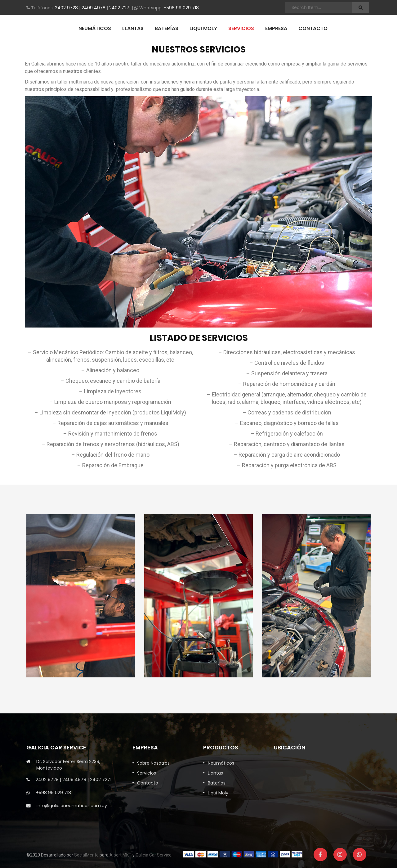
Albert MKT (120, 855)
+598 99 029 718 (181, 8)
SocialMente (86, 855)
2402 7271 (120, 8)
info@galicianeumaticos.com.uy (72, 806)
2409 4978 (94, 8)
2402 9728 (66, 8)
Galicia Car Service (154, 855)
